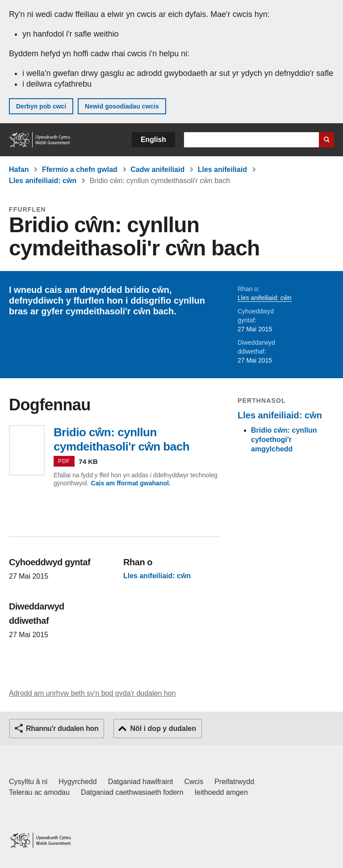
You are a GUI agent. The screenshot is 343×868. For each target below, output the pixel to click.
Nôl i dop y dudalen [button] (163, 728)
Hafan (19, 169)
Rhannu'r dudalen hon (62, 728)
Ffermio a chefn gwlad (80, 169)
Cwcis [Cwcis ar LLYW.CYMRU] (194, 782)
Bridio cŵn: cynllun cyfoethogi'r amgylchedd (284, 440)
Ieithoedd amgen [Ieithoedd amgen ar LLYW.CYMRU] (221, 792)
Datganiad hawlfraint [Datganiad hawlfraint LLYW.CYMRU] (141, 782)
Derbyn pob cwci (41, 106)
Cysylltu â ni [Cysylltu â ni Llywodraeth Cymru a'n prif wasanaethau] (28, 782)
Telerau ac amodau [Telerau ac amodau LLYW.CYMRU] (39, 792)
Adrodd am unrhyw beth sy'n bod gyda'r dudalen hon (92, 693)
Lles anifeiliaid (222, 169)
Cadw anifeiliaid (157, 169)
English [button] (153, 140)
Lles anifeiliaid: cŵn (43, 181)
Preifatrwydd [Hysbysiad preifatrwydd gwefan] (234, 782)
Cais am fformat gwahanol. (131, 483)
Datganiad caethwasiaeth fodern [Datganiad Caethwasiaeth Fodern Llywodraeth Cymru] (132, 792)
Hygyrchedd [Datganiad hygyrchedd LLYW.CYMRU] (77, 782)
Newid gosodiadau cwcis (122, 106)
